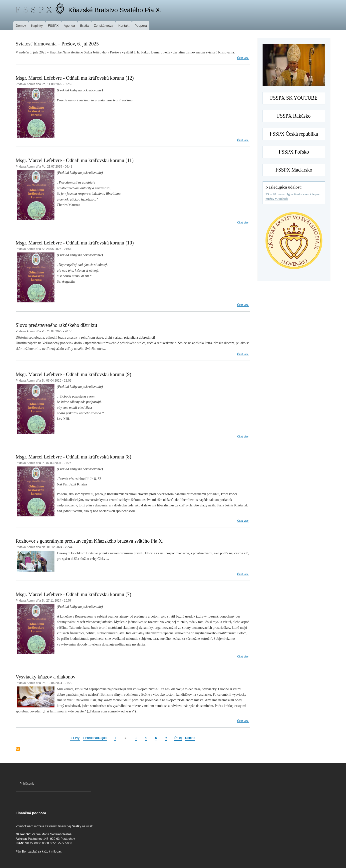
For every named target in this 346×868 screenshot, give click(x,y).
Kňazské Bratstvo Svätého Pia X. (115, 10)
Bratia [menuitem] (84, 26)
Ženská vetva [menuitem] (104, 26)
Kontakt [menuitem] (124, 26)
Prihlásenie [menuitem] (27, 784)
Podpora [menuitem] (141, 26)
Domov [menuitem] (21, 26)
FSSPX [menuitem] (53, 26)
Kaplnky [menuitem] (37, 26)
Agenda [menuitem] (69, 26)
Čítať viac (243, 58)
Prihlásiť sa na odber (18, 749)
